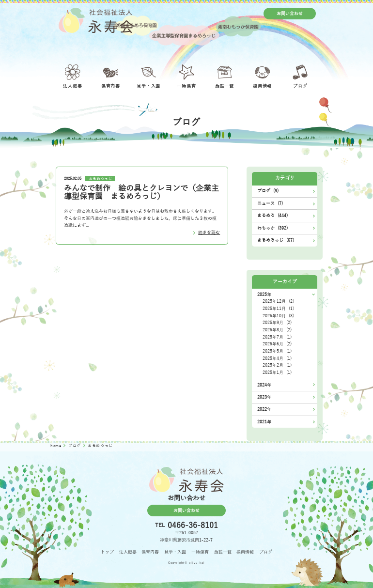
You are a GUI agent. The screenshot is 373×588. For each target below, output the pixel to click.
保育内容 (150, 552)
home (56, 446)
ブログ (75, 446)
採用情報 (245, 552)
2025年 (264, 294)
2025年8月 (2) (277, 330)
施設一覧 (223, 552)
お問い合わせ (290, 14)
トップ (107, 552)
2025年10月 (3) (278, 316)
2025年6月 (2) (277, 344)
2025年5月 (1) (277, 351)
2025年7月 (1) (277, 337)
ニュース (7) (270, 203)
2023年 (264, 397)
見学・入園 (175, 552)
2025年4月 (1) (277, 358)
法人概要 (128, 552)
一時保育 (200, 552)
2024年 (264, 385)
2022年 (264, 409)
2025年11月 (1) (278, 309)
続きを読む (209, 232)
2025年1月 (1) (277, 372)
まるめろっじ (100, 178)
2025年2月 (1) (277, 365)
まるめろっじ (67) (276, 240)
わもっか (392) (272, 228)
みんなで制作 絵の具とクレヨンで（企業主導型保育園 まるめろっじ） (141, 193)
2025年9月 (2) (277, 323)
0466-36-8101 (193, 526)
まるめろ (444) (272, 216)
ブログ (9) (268, 191)
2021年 (264, 422)
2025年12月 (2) (278, 301)
